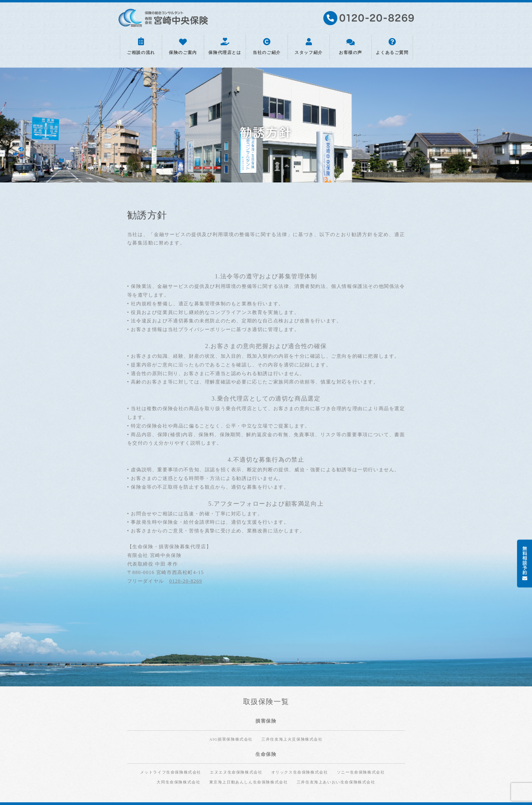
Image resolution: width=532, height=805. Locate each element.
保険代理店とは (225, 46)
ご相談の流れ (141, 46)
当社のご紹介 (267, 46)
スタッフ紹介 (309, 46)
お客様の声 (351, 47)
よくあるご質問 (392, 46)
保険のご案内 (183, 47)
